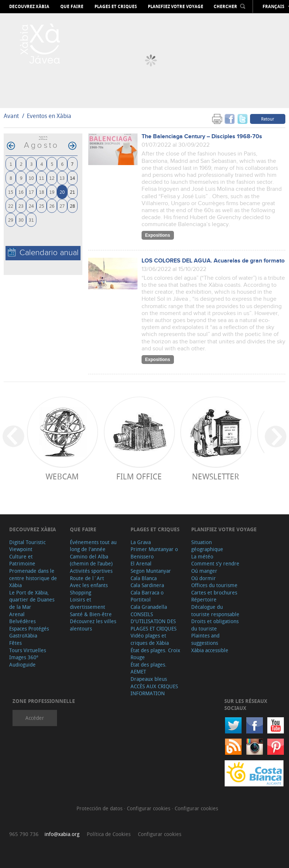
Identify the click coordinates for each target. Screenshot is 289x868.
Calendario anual (43, 253)
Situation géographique (207, 546)
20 (62, 192)
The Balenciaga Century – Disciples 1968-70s (202, 137)
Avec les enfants (89, 585)
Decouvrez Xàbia (29, 7)
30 (21, 220)
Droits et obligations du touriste (215, 625)
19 (52, 192)
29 (11, 220)
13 (62, 178)
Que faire (72, 7)
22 (11, 206)
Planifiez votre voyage (176, 7)
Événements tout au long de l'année (93, 546)
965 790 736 (24, 834)
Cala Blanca (144, 578)
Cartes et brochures (214, 592)
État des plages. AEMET (149, 668)
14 (72, 178)
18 (42, 192)
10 (31, 178)
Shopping (81, 592)
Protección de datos (100, 808)
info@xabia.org (62, 834)
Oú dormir (204, 578)
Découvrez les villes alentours (93, 625)
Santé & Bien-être (91, 614)
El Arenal (141, 563)
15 (11, 192)
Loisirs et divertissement (88, 603)
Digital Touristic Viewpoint (27, 546)
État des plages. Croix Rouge (155, 654)
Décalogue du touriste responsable (215, 610)
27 (62, 206)
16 (21, 192)
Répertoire (204, 599)
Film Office (139, 476)
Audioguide (22, 665)
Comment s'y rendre (215, 563)
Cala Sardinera (147, 585)
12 (52, 178)
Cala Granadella (149, 607)
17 (31, 192)
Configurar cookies (149, 808)
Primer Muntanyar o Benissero (154, 553)
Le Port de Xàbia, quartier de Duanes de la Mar (32, 600)
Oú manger (204, 571)
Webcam (62, 476)
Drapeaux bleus (149, 679)
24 (31, 206)
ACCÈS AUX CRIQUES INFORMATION (154, 690)
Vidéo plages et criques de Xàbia (150, 639)
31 (31, 220)
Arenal (17, 614)
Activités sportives (91, 571)
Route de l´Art (87, 578)
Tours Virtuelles (28, 650)
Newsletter (215, 476)
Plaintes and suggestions (205, 639)
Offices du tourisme (214, 585)
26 (52, 206)
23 (21, 206)
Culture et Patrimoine (22, 560)
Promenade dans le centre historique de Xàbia (33, 578)
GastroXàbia (23, 635)
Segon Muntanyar (151, 571)
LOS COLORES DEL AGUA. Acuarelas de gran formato (213, 261)
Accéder (35, 718)
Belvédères (22, 621)
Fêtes (15, 643)
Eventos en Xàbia (49, 116)
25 (42, 206)
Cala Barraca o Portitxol (147, 596)
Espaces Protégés (29, 628)
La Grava (141, 542)
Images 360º (24, 657)
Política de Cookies (109, 834)
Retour (268, 119)
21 (72, 192)
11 (42, 178)
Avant (11, 116)
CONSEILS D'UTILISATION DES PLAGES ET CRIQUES (154, 621)
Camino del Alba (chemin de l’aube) (91, 560)
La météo (202, 556)
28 (72, 206)
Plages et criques (116, 7)
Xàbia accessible (210, 650)
